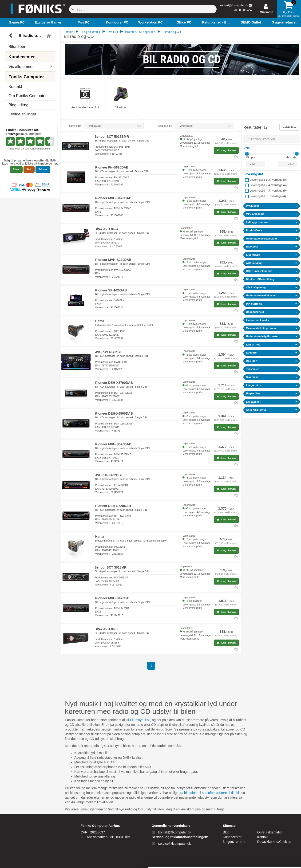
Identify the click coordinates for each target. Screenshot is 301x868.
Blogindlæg (18, 105)
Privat (16, 169)
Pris (246, 148)
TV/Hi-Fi (113, 32)
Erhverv (43, 169)
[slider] (247, 154)
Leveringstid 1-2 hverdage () (268, 180)
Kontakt (15, 87)
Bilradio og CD (31, 36)
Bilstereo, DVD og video (140, 32)
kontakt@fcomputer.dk (234, 5)
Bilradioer (17, 47)
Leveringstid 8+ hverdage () (268, 196)
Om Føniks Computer (28, 96)
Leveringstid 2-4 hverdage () (268, 185)
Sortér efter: (75, 126)
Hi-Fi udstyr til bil (138, 720)
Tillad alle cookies (262, 812)
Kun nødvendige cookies (262, 828)
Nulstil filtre (290, 127)
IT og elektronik (90, 32)
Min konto (267, 12)
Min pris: (251, 157)
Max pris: (291, 157)
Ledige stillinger (22, 114)
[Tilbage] (11, 36)
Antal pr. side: (165, 126)
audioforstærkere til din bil (221, 793)
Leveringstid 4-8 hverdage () (268, 191)
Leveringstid (253, 174)
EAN (29, 169)
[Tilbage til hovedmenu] (49, 36)
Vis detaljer (244, 859)
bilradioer (191, 793)
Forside (68, 32)
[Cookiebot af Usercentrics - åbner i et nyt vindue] (30, 859)
